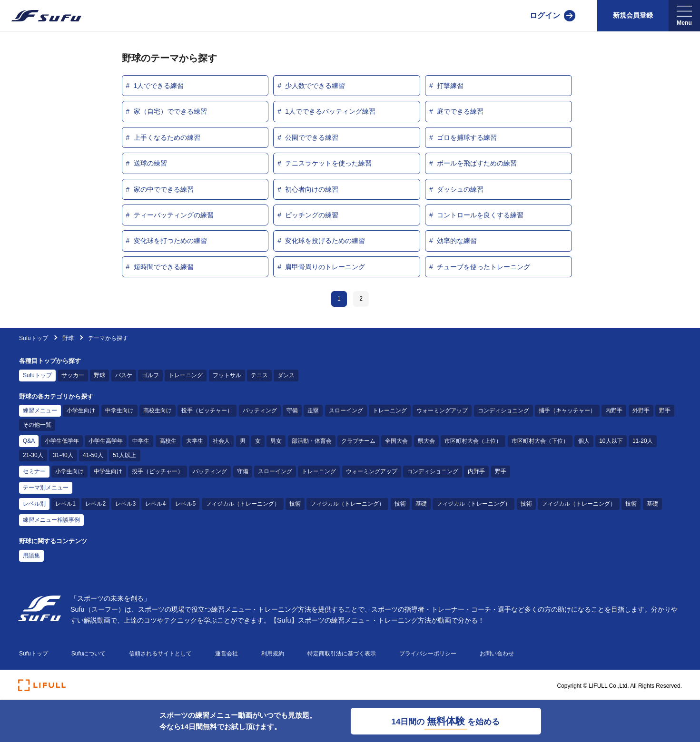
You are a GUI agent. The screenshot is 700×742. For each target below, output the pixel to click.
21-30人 (33, 455)
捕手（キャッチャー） (567, 410)
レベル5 (185, 504)
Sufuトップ (34, 338)
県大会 (426, 441)
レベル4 (155, 504)
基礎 (421, 504)
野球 (69, 338)
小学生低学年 (62, 441)
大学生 (195, 441)
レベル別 (34, 504)
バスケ (124, 375)
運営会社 (227, 654)
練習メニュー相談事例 (51, 520)
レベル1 (65, 504)
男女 (276, 441)
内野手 (614, 410)
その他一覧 (37, 425)
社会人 (221, 441)
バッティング (260, 410)
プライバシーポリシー (428, 654)
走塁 (313, 410)
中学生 (141, 441)
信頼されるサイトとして (160, 654)
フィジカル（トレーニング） (243, 504)
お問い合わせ (497, 654)
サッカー (73, 375)
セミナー (34, 471)
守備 (292, 410)
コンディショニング (503, 410)
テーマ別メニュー (46, 488)
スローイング (346, 410)
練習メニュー (40, 410)
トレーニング (186, 375)
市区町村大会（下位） (540, 441)
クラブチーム (358, 441)
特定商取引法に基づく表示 (342, 654)
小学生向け (81, 410)
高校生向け (158, 410)
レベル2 (95, 504)
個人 (584, 441)
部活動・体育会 (312, 441)
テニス (259, 375)
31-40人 (63, 455)
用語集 (31, 556)
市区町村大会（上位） (473, 441)
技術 (295, 504)
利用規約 (273, 654)
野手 (665, 410)
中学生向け (119, 410)
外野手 (641, 410)
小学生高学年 (106, 441)
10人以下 (611, 441)
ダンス (286, 375)
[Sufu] (41, 16)
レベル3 (125, 504)
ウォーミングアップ (442, 410)
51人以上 (124, 455)
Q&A (29, 441)
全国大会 (396, 441)
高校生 (168, 441)
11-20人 (643, 441)
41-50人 (93, 455)
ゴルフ (150, 375)
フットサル (227, 375)
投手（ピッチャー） (207, 410)
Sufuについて (89, 654)
